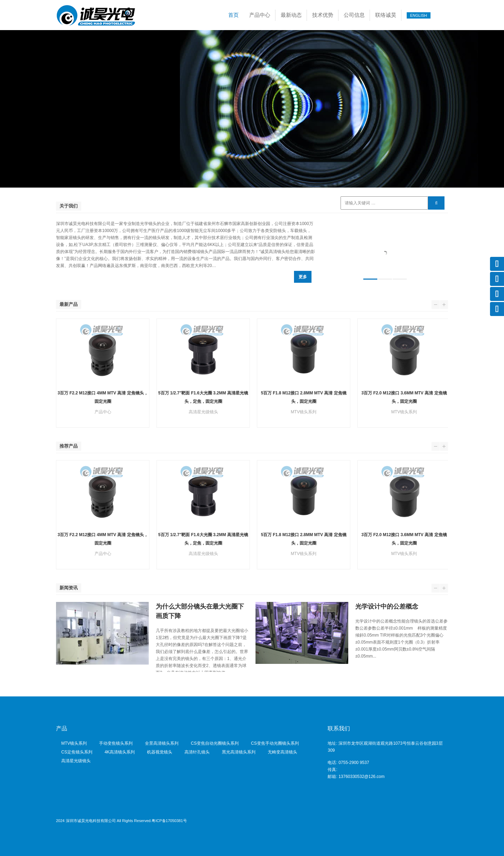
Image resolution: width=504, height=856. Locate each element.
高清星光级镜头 (76, 761)
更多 (303, 277)
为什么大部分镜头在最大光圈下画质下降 (200, 611)
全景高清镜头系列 (162, 743)
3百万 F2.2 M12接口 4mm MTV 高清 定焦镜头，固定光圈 (103, 397)
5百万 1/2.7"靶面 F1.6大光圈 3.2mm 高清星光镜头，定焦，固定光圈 (203, 397)
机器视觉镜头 (160, 752)
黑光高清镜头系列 (239, 752)
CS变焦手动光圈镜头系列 (275, 743)
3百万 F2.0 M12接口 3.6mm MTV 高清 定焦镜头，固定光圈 (404, 397)
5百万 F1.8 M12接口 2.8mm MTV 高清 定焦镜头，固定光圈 (303, 397)
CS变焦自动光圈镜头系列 (215, 743)
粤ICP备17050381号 (169, 821)
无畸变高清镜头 (282, 752)
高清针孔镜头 (197, 752)
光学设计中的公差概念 (387, 606)
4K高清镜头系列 (120, 752)
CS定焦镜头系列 (77, 752)
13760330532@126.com (362, 777)
